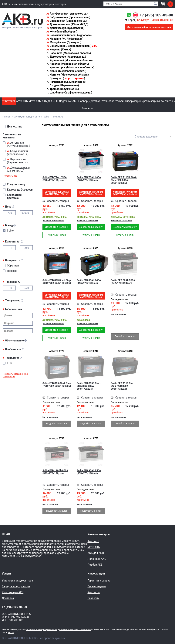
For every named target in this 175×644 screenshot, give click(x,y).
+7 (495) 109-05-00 (156, 15)
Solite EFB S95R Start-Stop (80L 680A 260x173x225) (89, 386)
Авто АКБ (22, 101)
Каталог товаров (99, 534)
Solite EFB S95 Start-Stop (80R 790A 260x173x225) (57, 282)
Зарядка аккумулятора (16, 586)
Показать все (10, 176)
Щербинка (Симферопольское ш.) (69, 93)
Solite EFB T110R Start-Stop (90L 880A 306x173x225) (124, 180)
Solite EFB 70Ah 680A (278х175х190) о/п (89, 179)
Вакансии (87, 108)
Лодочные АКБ (68, 101)
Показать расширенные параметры (16, 375)
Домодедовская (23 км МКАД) (67, 24)
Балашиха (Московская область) (69, 53)
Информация (133, 101)
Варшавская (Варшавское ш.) (67, 21)
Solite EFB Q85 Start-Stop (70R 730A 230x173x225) (57, 385)
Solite (46, 117)
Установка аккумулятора (17, 581)
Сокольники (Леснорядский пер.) (72, 46)
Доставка (94, 101)
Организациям (151, 101)
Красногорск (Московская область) (70, 67)
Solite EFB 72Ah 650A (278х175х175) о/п (55, 179)
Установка (108, 101)
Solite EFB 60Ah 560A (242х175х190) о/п (123, 282)
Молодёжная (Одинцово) (64, 42)
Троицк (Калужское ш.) (63, 89)
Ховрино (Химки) (59, 49)
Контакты (167, 101)
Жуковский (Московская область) (69, 60)
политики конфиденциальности (42, 630)
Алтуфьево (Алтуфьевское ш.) (67, 14)
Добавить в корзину (57, 227)
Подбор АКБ (95, 565)
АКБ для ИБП (50, 101)
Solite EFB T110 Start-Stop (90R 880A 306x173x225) (123, 386)
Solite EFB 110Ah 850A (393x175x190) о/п (55, 472)
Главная (6, 117)
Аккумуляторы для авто (27, 117)
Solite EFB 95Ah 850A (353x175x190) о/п (89, 472)
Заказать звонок (163, 20)
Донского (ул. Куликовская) (65, 28)
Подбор (83, 101)
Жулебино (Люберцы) (62, 32)
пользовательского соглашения (75, 630)
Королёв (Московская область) (68, 64)
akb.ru (11, 633)
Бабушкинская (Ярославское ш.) (68, 17)
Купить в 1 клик (57, 235)
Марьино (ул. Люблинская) (65, 39)
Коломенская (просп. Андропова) (69, 35)
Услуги (119, 101)
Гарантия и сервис (99, 581)
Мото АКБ (35, 101)
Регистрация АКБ (13, 592)
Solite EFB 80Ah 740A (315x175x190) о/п (89, 282)
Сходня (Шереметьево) (63, 85)
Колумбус (143, 20)
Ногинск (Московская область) (68, 75)
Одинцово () (66, 78)
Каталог (9, 101)
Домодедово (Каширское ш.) (66, 57)
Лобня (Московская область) (66, 71)
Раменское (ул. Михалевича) (66, 82)
